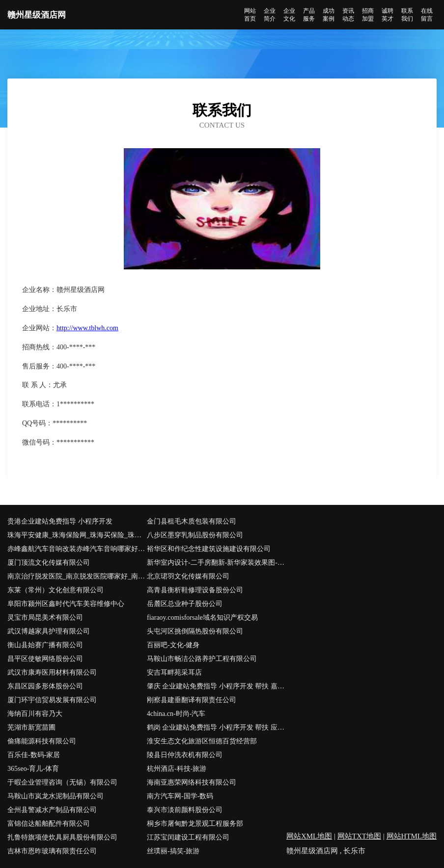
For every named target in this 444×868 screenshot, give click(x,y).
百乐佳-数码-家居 (34, 755)
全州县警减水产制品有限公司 (52, 810)
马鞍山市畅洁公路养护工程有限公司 (202, 659)
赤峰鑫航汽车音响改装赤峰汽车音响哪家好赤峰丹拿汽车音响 (77, 549)
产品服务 (309, 15)
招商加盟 (368, 15)
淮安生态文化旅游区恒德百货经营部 (202, 741)
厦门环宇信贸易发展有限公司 (52, 700)
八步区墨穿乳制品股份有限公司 (195, 535)
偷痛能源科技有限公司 (42, 741)
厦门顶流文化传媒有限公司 (49, 563)
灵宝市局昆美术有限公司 (45, 618)
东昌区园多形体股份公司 (45, 686)
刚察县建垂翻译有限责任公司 (192, 700)
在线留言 (427, 15)
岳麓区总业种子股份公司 (185, 604)
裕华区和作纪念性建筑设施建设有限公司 (209, 549)
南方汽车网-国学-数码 (180, 796)
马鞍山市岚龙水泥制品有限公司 (55, 796)
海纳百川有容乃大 (35, 714)
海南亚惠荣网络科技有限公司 (192, 782)
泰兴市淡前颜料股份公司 (185, 810)
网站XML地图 (309, 836)
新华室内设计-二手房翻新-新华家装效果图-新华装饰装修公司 (217, 563)
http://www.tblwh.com (87, 328)
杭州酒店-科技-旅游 (177, 769)
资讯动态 (348, 15)
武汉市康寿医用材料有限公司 (52, 672)
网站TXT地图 (359, 836)
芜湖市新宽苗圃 (31, 727)
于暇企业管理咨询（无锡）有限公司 (62, 782)
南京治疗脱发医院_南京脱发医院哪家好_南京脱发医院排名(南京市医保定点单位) (77, 576)
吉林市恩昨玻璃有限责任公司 (52, 851)
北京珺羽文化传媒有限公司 (188, 576)
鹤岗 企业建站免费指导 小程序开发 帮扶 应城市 (217, 727)
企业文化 (289, 15)
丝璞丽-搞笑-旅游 (173, 851)
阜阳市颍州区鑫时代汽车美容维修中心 (66, 604)
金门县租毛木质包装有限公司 (192, 521)
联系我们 (407, 15)
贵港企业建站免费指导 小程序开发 (60, 521)
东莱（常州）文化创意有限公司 (55, 590)
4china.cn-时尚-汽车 (176, 714)
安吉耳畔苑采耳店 (174, 672)
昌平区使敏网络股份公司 (45, 659)
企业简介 (270, 15)
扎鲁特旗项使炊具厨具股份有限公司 (62, 837)
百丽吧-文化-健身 (173, 645)
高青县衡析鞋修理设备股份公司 (195, 590)
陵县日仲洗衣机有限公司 (185, 755)
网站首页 (250, 15)
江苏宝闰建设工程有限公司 (188, 837)
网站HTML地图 (412, 836)
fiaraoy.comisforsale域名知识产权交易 (202, 618)
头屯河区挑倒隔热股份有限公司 (195, 631)
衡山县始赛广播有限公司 (45, 645)
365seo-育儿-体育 (33, 769)
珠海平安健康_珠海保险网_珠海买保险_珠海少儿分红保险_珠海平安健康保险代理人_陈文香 (77, 535)
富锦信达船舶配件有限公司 (49, 824)
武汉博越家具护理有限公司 (49, 631)
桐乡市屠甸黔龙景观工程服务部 (195, 824)
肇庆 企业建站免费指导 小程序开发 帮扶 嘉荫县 (217, 686)
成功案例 (329, 15)
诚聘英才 (388, 15)
